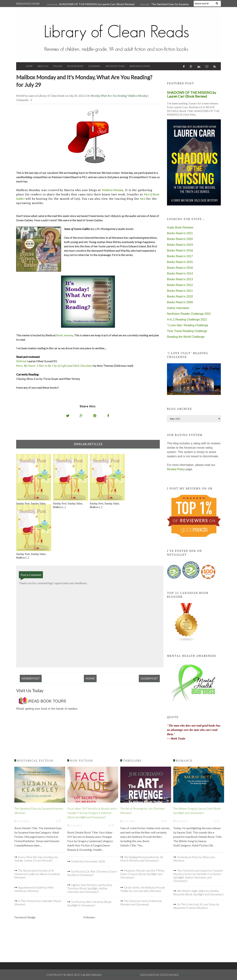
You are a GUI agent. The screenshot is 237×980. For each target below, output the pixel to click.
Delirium (21, 361)
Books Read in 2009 (180, 302)
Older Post (149, 678)
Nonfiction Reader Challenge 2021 (189, 314)
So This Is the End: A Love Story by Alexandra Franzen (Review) (196, 906)
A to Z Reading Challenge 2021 (187, 320)
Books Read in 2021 (180, 233)
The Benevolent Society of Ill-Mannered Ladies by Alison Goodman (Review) (37, 874)
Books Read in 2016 (180, 268)
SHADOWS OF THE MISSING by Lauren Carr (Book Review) (97, 4)
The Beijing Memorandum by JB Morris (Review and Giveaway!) (142, 859)
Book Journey (65, 335)
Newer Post (31, 678)
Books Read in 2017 (180, 256)
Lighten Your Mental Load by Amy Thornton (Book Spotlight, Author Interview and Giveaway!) (90, 888)
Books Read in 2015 (180, 262)
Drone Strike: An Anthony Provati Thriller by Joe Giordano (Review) (143, 889)
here (143, 199)
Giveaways (94, 66)
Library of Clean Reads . (121, 975)
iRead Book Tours (140, 66)
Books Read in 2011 (180, 291)
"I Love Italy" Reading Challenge (188, 325)
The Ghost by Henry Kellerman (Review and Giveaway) (141, 903)
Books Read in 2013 (180, 279)
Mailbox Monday (138, 96)
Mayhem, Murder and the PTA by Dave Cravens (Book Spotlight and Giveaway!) (142, 874)
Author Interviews (178, 308)
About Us (43, 66)
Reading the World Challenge (186, 337)
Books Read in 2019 (180, 245)
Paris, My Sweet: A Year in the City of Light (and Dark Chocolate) (54, 366)
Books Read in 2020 (180, 239)
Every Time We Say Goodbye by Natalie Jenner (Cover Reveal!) (36, 859)
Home (29, 66)
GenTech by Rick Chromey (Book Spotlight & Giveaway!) (89, 903)
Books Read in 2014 (180, 273)
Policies (58, 66)
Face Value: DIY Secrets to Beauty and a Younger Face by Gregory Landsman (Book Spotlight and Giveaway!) (92, 813)
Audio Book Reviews (180, 227)
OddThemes (189, 975)
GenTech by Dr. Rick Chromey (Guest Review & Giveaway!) (92, 873)
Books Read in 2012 (180, 285)
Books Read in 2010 (180, 296)
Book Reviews (75, 66)
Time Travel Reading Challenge (187, 331)
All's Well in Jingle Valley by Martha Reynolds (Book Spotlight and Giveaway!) (198, 892)
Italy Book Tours (115, 66)
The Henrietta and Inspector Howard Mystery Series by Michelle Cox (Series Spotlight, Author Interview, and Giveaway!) (198, 876)
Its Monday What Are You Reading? (108, 96)
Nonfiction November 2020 (88, 861)
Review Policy (176, 469)
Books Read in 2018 (180, 250)
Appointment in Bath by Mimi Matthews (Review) (34, 889)
